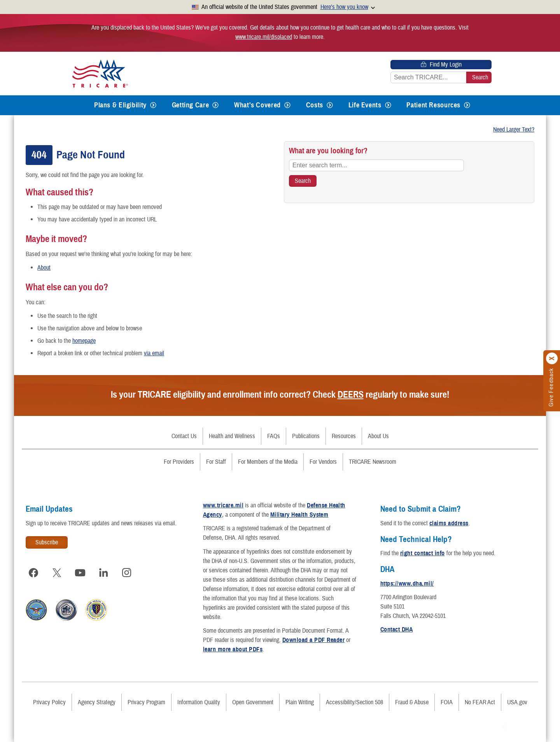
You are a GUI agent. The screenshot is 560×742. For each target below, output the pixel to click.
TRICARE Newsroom (373, 462)
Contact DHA (396, 630)
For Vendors (323, 462)
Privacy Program (146, 702)
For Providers (179, 462)
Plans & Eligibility (120, 105)
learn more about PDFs (233, 649)
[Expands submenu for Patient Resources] (467, 105)
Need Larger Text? (514, 130)
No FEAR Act (480, 702)
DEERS (351, 395)
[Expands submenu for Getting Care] (215, 105)
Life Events (365, 105)
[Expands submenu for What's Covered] (287, 105)
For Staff (216, 462)
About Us (378, 436)
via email (154, 353)
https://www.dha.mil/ (407, 584)
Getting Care (191, 105)
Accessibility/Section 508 (354, 702)
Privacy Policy (49, 702)
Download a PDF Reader (313, 640)
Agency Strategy (97, 702)
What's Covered (257, 105)
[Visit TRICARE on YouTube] (80, 573)
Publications (306, 436)
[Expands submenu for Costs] (330, 105)
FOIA (447, 702)
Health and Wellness (232, 436)
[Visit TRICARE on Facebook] (33, 573)
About (44, 268)
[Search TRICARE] (303, 181)
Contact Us (184, 436)
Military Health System (299, 515)
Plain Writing (300, 702)
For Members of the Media (268, 462)
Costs (315, 105)
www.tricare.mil (223, 505)
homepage (84, 341)
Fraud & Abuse (412, 702)
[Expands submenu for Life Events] (388, 105)
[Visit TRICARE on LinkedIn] (103, 573)
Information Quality (199, 702)
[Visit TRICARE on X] (57, 573)
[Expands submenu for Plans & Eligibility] (153, 105)
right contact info (423, 553)
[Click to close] (552, 359)
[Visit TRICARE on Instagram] (127, 573)
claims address (449, 523)
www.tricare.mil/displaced (264, 37)
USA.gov (517, 702)
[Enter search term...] (376, 165)
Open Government (253, 702)
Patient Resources (433, 105)
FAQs (274, 436)
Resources (344, 436)
